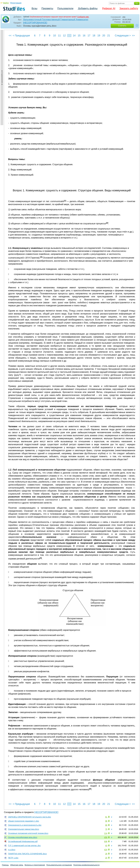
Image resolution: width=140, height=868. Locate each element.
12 (64, 36)
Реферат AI (109, 8)
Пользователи (65, 8)
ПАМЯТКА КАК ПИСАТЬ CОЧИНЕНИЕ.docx (27, 854)
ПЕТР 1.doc (13, 858)
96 (106, 821)
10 (54, 36)
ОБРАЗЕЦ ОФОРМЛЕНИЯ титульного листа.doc (30, 817)
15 (79, 36)
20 (104, 36)
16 (84, 36)
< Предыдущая (21, 36)
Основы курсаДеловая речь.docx (23, 837)
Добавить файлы (88, 8)
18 (94, 36)
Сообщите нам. (83, 17)
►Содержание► (2, 77)
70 (106, 829)
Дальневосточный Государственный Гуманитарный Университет (56, 20)
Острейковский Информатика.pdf (23, 841)
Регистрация (16, 3)
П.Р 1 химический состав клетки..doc (24, 846)
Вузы (34, 8)
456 (106, 837)
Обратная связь (17, 865)
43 (106, 846)
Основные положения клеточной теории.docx (28, 833)
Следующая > (123, 36)
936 (106, 841)
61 (106, 817)
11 (59, 36)
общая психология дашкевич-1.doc (24, 821)
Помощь (5, 865)
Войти (6, 3)
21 (109, 36)
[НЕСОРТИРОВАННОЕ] (35, 23)
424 (106, 850)
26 (106, 854)
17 (89, 36)
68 (106, 825)
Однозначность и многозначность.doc (25, 825)
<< (10, 36)
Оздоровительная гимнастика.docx (24, 829)
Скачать (122, 26)
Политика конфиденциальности (86, 865)
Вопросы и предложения (35, 865)
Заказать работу (129, 8)
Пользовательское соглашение (59, 865)
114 (106, 833)
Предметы (47, 8)
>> (133, 36)
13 (69, 36)
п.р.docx (12, 850)
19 (99, 36)
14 (74, 36)
